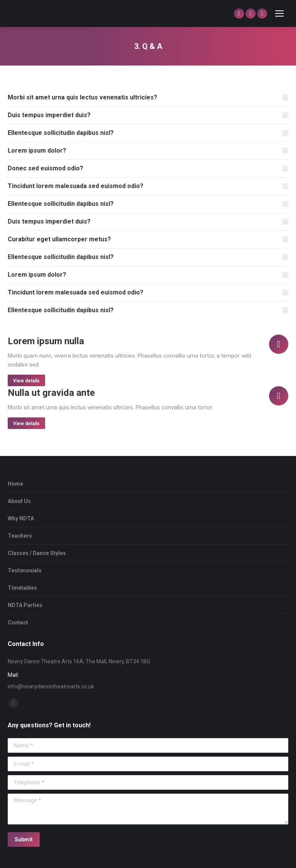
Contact (18, 622)
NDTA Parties (25, 605)
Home (15, 484)
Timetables (22, 588)
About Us (19, 501)
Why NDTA (21, 518)
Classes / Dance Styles (37, 553)
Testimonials (25, 570)
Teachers (20, 536)
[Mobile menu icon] (279, 13)
